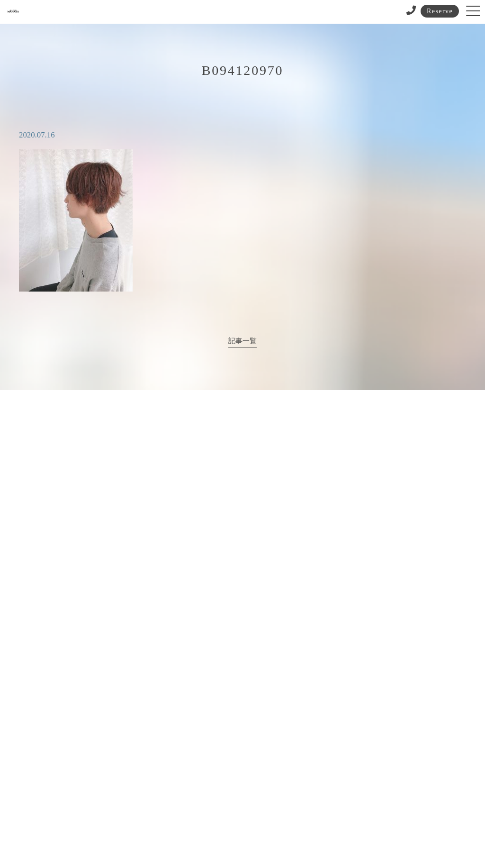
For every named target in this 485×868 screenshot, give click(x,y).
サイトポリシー (238, 827)
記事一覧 (242, 341)
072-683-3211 (222, 574)
